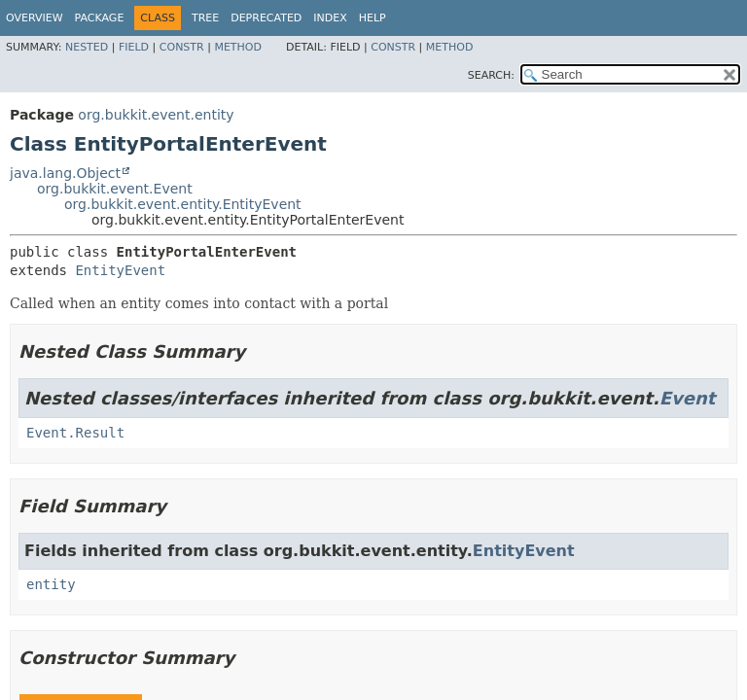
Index (330, 18)
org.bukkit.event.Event (115, 189)
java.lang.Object (65, 173)
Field (134, 47)
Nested (87, 47)
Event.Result (75, 433)
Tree (205, 18)
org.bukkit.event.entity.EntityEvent (183, 204)
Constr (182, 47)
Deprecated (266, 18)
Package (100, 18)
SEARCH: (491, 75)
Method (238, 47)
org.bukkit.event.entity (156, 115)
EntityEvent (120, 270)
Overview (35, 18)
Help (373, 18)
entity (51, 584)
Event (688, 398)
